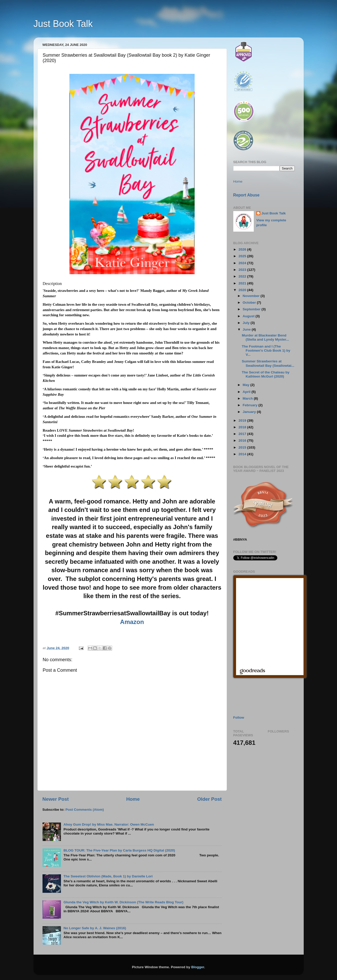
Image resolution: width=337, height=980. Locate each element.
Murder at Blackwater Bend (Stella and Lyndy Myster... (265, 337)
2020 (243, 290)
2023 (243, 270)
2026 (243, 249)
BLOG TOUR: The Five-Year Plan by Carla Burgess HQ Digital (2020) (119, 850)
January (250, 412)
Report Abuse (246, 195)
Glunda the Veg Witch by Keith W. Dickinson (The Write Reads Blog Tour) (123, 902)
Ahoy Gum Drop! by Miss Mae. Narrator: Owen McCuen (109, 824)
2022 (243, 276)
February (251, 405)
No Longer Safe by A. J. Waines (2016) (95, 928)
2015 (243, 447)
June (247, 329)
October (250, 303)
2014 (243, 454)
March (248, 398)
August (249, 316)
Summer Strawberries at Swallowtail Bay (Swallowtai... (268, 363)
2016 (243, 440)
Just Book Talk (63, 24)
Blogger (198, 967)
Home (133, 799)
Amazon (132, 622)
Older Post (209, 799)
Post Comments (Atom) (85, 810)
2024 (243, 263)
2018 (243, 427)
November (252, 296)
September (252, 309)
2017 (243, 434)
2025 (243, 256)
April (247, 392)
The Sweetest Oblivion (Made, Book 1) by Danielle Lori (108, 876)
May (247, 385)
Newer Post (56, 799)
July (247, 323)
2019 (243, 420)
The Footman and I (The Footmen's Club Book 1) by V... (266, 350)
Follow (239, 717)
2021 (243, 283)
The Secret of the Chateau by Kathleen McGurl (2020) (266, 374)
